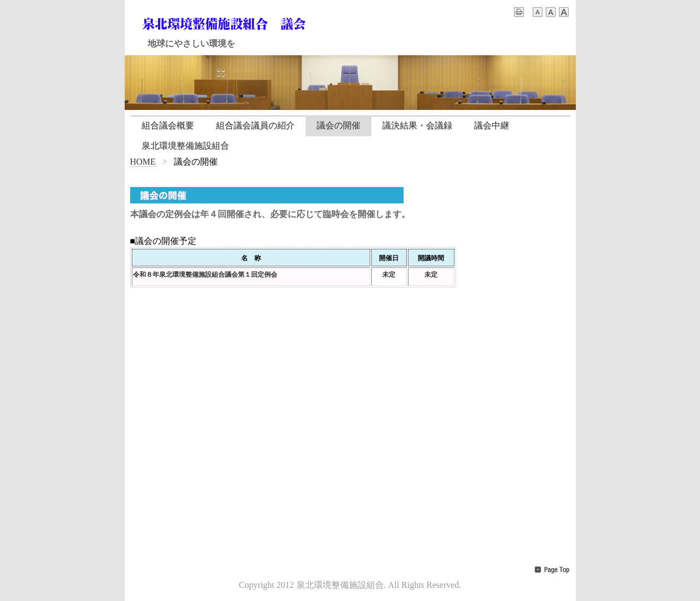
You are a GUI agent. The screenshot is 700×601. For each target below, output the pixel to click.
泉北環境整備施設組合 (185, 146)
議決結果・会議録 (417, 126)
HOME (143, 162)
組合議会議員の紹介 (255, 126)
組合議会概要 (168, 126)
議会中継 (492, 126)
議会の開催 (339, 126)
